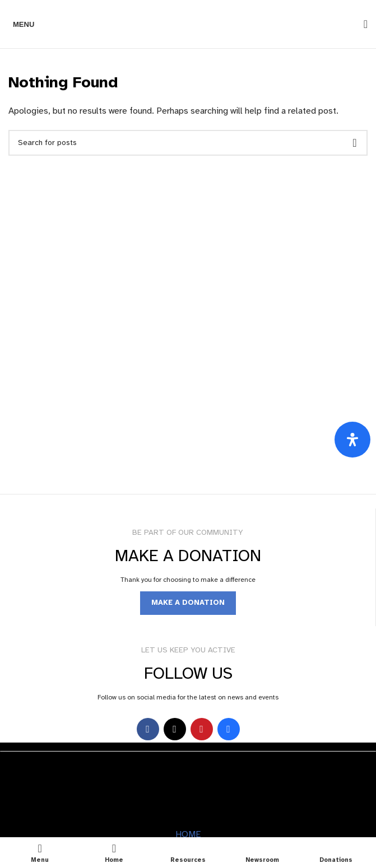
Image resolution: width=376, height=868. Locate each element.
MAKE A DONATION (188, 603)
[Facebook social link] (148, 729)
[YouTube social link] (202, 729)
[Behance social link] (229, 729)
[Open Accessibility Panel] (352, 440)
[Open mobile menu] (21, 24)
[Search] (362, 24)
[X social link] (175, 729)
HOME (188, 834)
